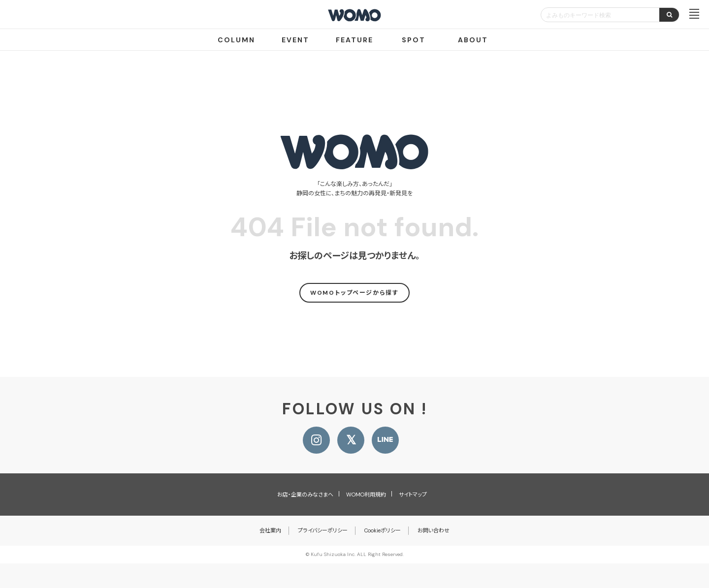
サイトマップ (413, 495)
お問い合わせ (434, 530)
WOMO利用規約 (366, 495)
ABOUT (473, 40)
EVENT (295, 40)
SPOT (414, 40)
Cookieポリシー (383, 530)
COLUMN (236, 40)
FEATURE (354, 40)
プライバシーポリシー (323, 530)
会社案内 (270, 530)
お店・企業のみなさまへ (305, 495)
